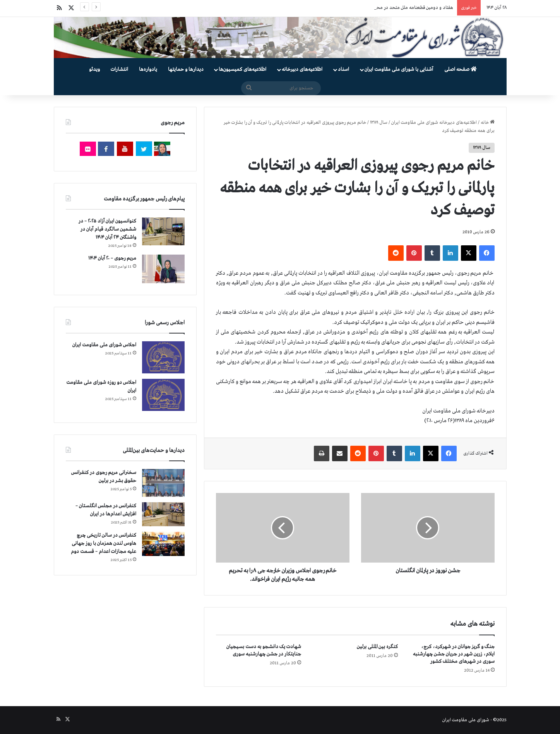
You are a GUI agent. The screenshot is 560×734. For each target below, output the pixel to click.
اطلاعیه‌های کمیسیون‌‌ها (242, 69)
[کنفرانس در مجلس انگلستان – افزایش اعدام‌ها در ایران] (163, 514)
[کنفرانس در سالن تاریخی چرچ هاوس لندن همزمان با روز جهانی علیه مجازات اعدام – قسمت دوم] (163, 544)
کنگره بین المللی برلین (377, 647)
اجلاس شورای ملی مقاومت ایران (104, 345)
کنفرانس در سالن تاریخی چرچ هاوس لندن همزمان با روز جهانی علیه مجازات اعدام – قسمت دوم (104, 543)
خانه (488, 123)
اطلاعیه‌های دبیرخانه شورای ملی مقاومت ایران (434, 123)
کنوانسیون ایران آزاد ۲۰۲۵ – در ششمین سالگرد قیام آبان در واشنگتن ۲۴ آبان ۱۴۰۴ (107, 229)
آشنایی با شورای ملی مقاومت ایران (399, 69)
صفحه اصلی (461, 69)
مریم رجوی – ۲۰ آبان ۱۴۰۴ (112, 258)
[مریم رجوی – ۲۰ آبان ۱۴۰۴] (163, 269)
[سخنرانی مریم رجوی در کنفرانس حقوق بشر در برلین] (163, 483)
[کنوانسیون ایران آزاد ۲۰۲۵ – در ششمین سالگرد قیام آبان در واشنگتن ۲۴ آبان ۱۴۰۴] (163, 231)
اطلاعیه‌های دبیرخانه (302, 69)
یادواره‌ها (148, 69)
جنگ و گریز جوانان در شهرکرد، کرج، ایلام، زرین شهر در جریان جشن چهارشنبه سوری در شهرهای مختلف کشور (454, 654)
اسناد (343, 69)
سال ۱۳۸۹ (379, 123)
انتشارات (119, 69)
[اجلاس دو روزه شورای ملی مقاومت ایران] (163, 395)
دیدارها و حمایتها (186, 69)
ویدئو (94, 69)
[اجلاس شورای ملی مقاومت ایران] (163, 357)
